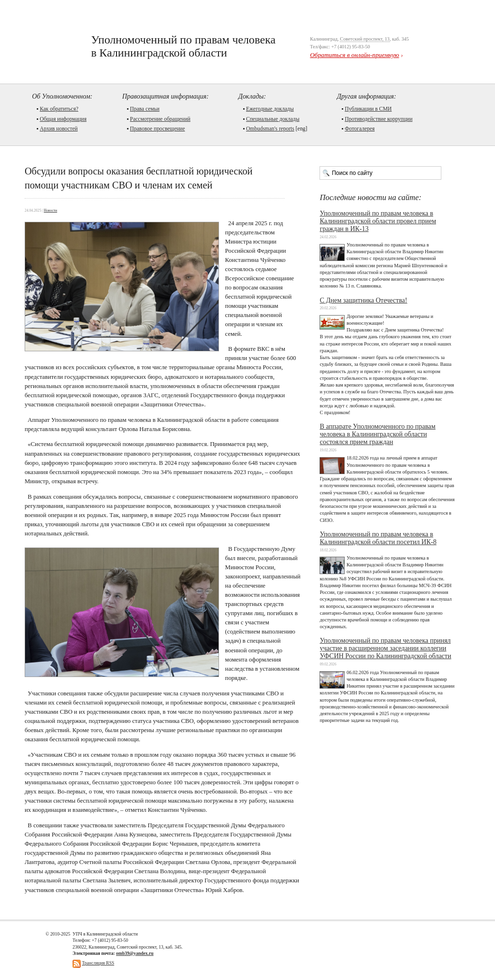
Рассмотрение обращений (160, 119)
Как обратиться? (59, 109)
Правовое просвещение (158, 129)
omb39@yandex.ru (135, 953)
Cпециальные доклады (273, 119)
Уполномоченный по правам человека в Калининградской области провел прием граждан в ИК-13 (378, 221)
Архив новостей (59, 129)
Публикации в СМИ (368, 109)
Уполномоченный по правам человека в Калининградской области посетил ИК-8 (378, 538)
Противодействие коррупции (379, 119)
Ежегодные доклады (270, 109)
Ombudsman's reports (270, 129)
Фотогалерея (360, 129)
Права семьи (145, 109)
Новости (51, 210)
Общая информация (63, 119)
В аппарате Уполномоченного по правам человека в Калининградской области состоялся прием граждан (378, 434)
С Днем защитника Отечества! (363, 300)
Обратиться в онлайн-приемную (354, 55)
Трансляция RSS (98, 963)
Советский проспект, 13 (365, 39)
